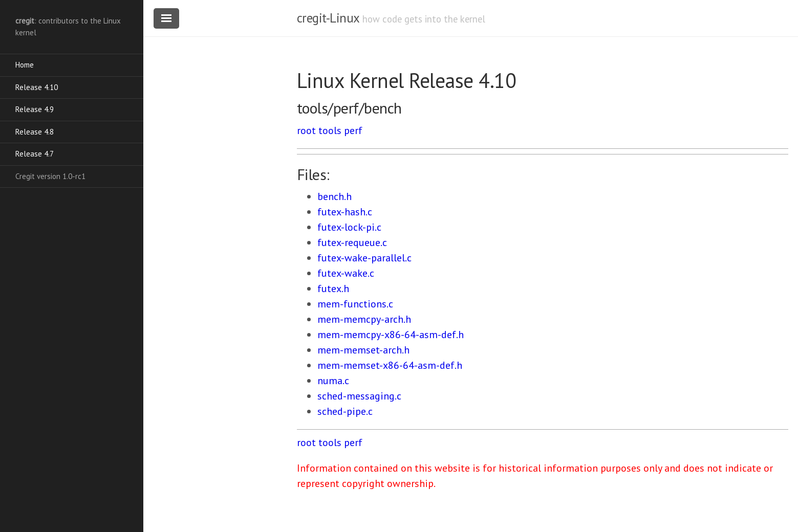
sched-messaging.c (359, 396)
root (306, 130)
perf (353, 130)
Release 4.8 (35, 132)
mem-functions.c (355, 304)
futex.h (333, 289)
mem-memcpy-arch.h (364, 319)
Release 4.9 (35, 109)
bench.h (335, 196)
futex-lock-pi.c (349, 227)
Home (25, 65)
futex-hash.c (345, 212)
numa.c (333, 381)
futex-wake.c (346, 273)
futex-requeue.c (352, 242)
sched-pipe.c (345, 411)
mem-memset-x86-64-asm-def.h (390, 365)
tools (330, 130)
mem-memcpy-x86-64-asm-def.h (391, 335)
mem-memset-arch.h (363, 350)
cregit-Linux (328, 18)
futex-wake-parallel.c (364, 258)
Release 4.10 (37, 87)
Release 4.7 (35, 154)
